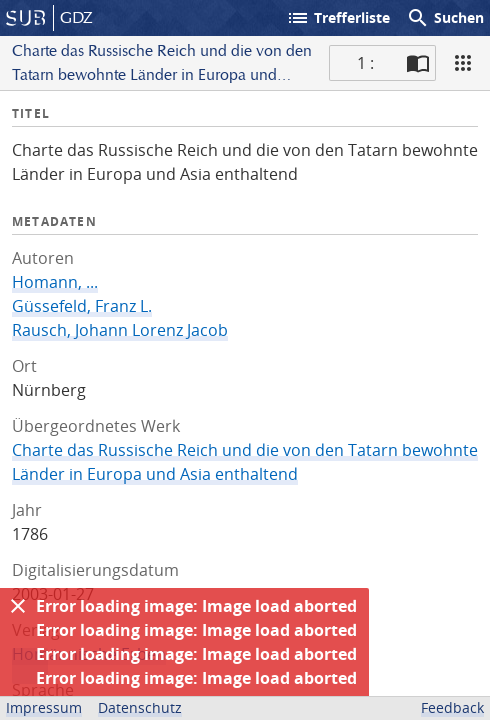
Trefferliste (338, 18)
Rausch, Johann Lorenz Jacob (120, 330)
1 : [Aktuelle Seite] (365, 63)
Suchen (445, 18)
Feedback (452, 707)
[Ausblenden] (18, 606)
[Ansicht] (463, 63)
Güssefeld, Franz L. (82, 306)
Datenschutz (140, 707)
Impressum (44, 707)
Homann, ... (55, 282)
